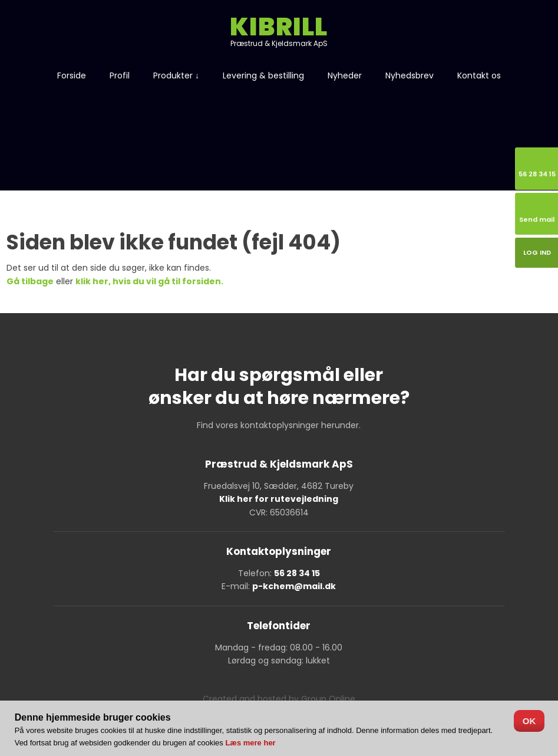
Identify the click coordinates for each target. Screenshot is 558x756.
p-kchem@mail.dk (294, 586)
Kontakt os (479, 75)
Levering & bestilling (263, 75)
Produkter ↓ (176, 75)
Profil (120, 75)
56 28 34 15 (297, 573)
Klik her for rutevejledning (279, 499)
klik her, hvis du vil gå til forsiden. (149, 281)
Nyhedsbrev (410, 75)
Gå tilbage (30, 281)
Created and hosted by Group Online (279, 699)
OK (529, 721)
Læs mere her (250, 743)
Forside (72, 75)
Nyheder (345, 75)
